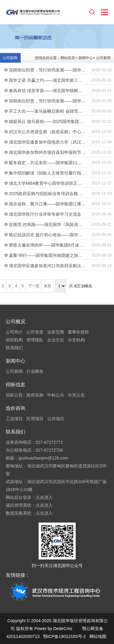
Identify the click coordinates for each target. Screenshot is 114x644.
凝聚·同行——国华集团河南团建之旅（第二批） (47, 255)
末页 (47, 286)
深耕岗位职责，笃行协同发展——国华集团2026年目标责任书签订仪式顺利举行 (47, 101)
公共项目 (56, 419)
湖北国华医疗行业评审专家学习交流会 (45, 214)
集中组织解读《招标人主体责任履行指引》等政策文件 (47, 173)
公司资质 (35, 332)
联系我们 (14, 348)
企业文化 (56, 340)
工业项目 (14, 419)
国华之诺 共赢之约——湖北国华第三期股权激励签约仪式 (47, 80)
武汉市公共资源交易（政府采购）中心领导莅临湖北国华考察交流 (47, 132)
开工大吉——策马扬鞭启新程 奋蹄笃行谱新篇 (47, 111)
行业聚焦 (35, 371)
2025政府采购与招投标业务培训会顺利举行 (47, 194)
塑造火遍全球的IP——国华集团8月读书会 (47, 245)
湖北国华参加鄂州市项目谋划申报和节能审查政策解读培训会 (47, 152)
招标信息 (16, 385)
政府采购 (35, 395)
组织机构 (14, 340)
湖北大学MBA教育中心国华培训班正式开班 (47, 183)
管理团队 (35, 340)
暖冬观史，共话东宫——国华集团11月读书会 (47, 163)
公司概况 (16, 322)
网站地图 (98, 636)
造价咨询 (16, 408)
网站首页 (68, 58)
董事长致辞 (78, 332)
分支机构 (76, 340)
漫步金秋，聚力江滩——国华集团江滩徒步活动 (47, 204)
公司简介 (14, 332)
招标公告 (14, 395)
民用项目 (35, 419)
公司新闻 (103, 58)
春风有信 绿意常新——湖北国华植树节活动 (47, 91)
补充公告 (76, 395)
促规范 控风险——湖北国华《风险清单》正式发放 (47, 224)
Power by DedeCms (53, 629)
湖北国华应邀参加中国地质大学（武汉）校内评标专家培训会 (47, 142)
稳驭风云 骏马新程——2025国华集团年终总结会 (47, 121)
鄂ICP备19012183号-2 (64, 636)
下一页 (34, 286)
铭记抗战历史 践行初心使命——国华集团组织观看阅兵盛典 (47, 235)
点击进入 (44, 497)
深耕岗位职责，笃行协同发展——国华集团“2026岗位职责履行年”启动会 (47, 70)
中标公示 (56, 395)
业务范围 (56, 332)
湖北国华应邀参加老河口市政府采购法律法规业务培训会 (47, 266)
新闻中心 (86, 58)
